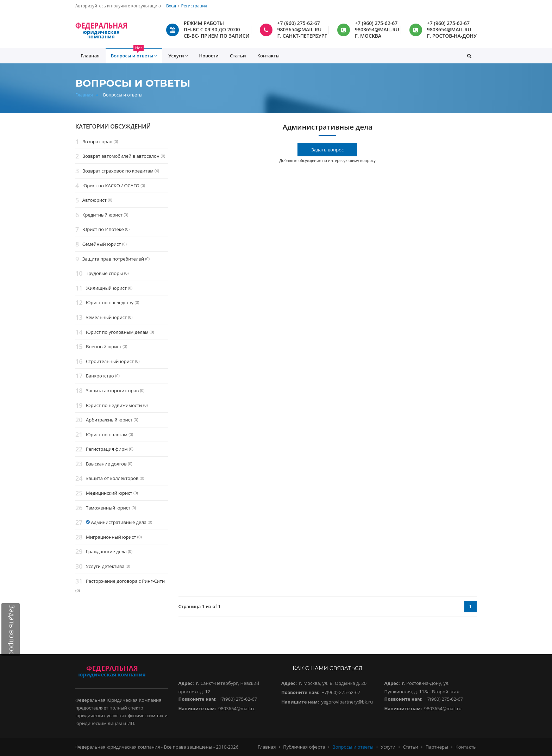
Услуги (388, 747)
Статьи (238, 56)
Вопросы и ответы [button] (134, 54)
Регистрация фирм (107, 449)
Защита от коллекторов (112, 479)
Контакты (268, 56)
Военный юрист (104, 346)
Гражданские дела (106, 552)
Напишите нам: (197, 708)
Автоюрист (95, 200)
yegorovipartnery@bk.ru (347, 702)
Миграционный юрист (111, 537)
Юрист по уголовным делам (117, 332)
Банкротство (100, 376)
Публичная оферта (304, 747)
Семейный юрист (102, 244)
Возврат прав (97, 142)
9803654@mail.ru (237, 708)
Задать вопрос (327, 150)
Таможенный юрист (108, 508)
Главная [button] (90, 56)
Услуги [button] (178, 56)
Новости (209, 56)
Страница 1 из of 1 (200, 606)
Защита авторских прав (112, 391)
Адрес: (186, 683)
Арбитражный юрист (109, 420)
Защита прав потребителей (113, 259)
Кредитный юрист (102, 215)
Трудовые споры (104, 273)
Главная (84, 95)
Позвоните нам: (198, 699)
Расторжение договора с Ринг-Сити (125, 581)
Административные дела (119, 523)
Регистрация (194, 6)
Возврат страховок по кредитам (118, 171)
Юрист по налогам (107, 435)
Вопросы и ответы (353, 747)
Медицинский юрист (109, 493)
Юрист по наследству (110, 303)
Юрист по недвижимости (114, 405)
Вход (171, 6)
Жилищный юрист (106, 288)
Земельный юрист (106, 317)
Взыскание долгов (106, 464)
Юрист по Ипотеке (103, 230)
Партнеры (437, 747)
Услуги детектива (105, 566)
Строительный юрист (110, 361)
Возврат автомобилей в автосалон (121, 156)
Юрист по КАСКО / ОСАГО (111, 186)
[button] (469, 56)
